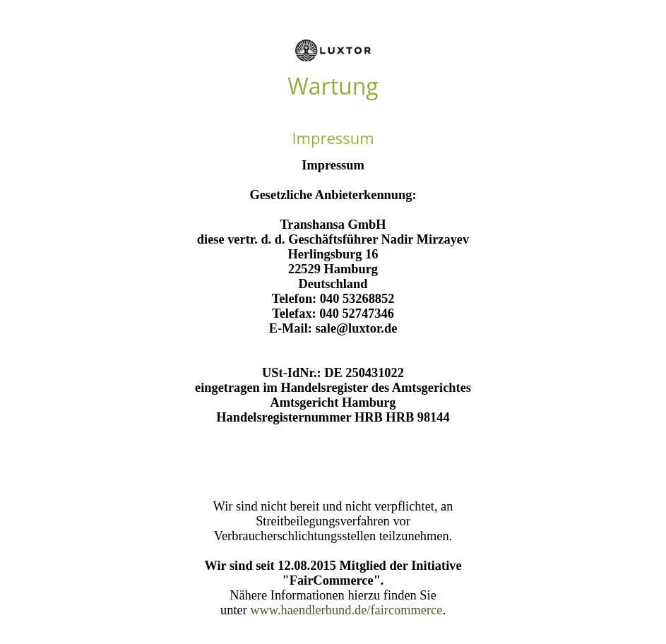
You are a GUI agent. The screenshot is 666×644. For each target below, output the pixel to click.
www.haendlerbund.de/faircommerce (346, 610)
